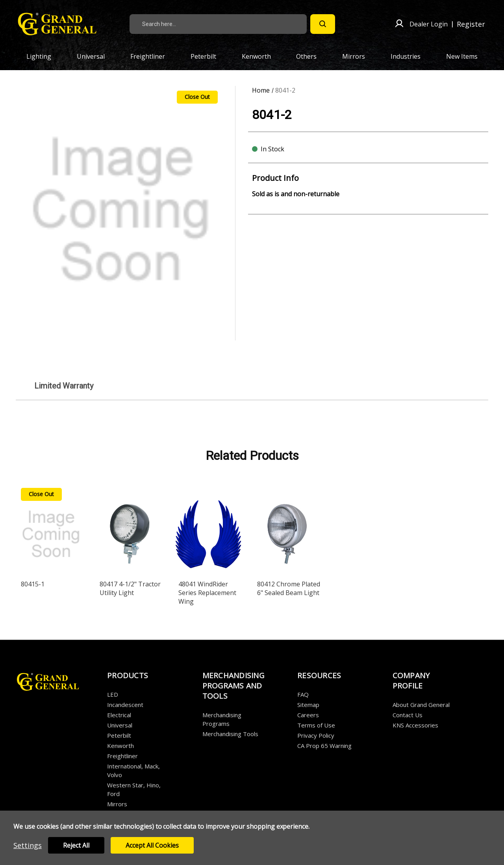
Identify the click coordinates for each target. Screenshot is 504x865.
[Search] (323, 24)
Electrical (119, 715)
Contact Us (408, 715)
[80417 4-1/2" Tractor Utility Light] (130, 529)
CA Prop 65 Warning (324, 746)
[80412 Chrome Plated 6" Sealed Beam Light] (287, 529)
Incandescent (125, 705)
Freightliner (152, 56)
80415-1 (33, 584)
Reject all (76, 845)
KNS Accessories (415, 725)
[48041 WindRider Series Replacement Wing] (208, 529)
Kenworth (261, 56)
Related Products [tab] (252, 456)
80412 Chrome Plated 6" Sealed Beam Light (289, 588)
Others (311, 56)
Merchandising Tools (230, 734)
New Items (462, 56)
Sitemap (308, 705)
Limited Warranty (64, 386)
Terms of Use (316, 725)
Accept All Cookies (152, 845)
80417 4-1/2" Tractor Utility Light (130, 588)
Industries (410, 56)
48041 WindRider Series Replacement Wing (207, 593)
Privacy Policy (316, 735)
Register (471, 24)
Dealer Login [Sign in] (429, 24)
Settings (28, 845)
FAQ (303, 694)
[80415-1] (51, 529)
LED (113, 694)
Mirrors (358, 56)
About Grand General (421, 705)
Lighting (43, 56)
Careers (308, 715)
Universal (95, 56)
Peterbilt (208, 56)
